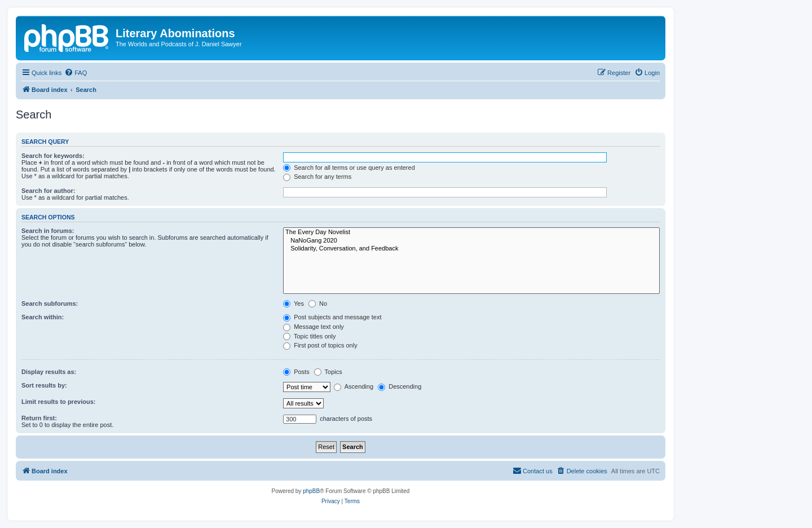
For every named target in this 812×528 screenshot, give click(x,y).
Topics (328, 372)
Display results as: (49, 372)
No (318, 303)
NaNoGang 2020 (471, 241)
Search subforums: (50, 303)
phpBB (311, 491)
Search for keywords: (53, 156)
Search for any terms (317, 177)
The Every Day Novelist (471, 232)
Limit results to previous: (58, 402)
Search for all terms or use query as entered (349, 168)
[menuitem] (76, 73)
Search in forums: (48, 231)
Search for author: (48, 191)
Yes (294, 303)
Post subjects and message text (332, 317)
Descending (400, 386)
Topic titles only (309, 336)
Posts (296, 372)
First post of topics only (320, 345)
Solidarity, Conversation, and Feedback (471, 249)
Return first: (39, 418)
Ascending (354, 386)
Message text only (314, 327)
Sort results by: (44, 385)
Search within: (43, 317)
